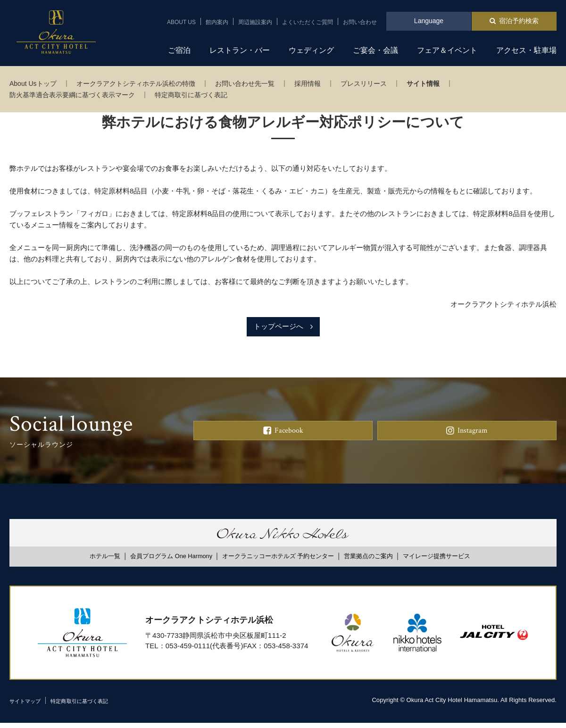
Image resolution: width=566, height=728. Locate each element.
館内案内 (217, 22)
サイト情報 (423, 84)
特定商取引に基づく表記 (191, 95)
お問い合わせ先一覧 (245, 84)
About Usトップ (33, 84)
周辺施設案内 (255, 22)
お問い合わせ (360, 22)
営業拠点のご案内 (368, 561)
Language (429, 21)
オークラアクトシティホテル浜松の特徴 (136, 84)
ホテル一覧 (105, 561)
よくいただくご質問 (308, 22)
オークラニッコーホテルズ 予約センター (278, 561)
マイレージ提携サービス (437, 561)
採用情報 (308, 84)
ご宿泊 (179, 50)
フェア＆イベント (447, 50)
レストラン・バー (240, 50)
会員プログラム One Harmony (171, 561)
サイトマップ (28, 706)
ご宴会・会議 (375, 50)
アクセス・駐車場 (526, 50)
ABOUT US (181, 22)
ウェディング (311, 50)
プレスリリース (364, 84)
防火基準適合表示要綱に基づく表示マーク (72, 95)
